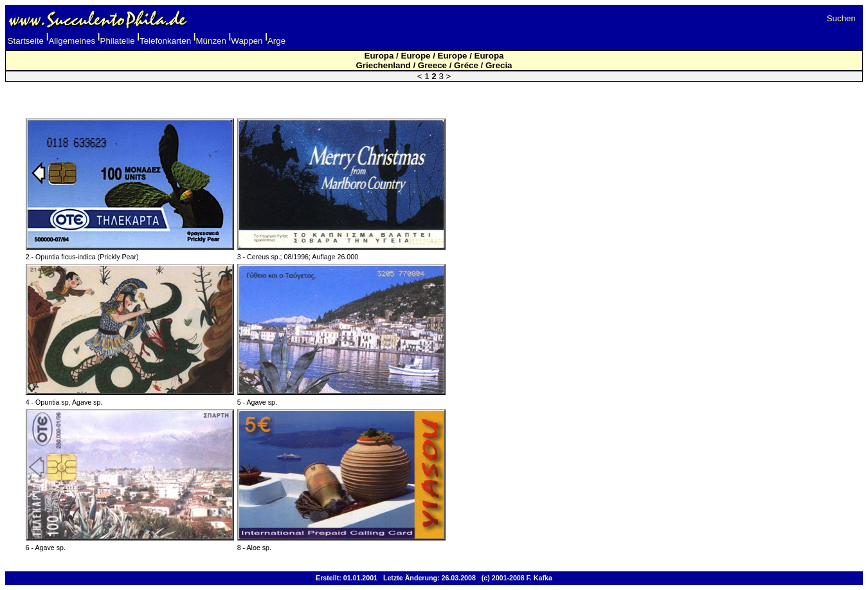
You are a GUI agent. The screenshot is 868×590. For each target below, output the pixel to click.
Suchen (841, 18)
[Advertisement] (434, 93)
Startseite (26, 41)
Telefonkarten (165, 41)
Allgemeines (72, 41)
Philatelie (118, 41)
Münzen (211, 41)
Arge (276, 41)
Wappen (247, 41)
